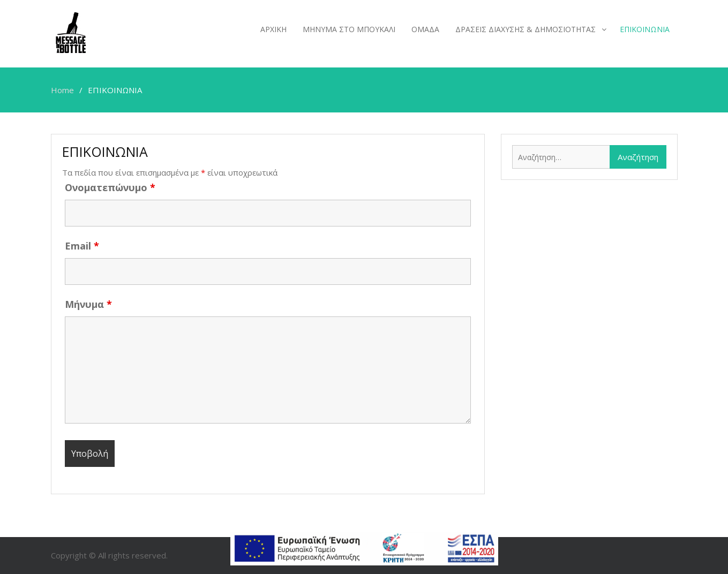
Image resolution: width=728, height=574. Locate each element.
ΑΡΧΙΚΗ (273, 29)
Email (82, 246)
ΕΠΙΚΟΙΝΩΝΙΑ (645, 29)
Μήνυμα (88, 304)
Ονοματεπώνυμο (110, 187)
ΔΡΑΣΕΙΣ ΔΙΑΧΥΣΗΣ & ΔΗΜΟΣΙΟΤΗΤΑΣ (526, 29)
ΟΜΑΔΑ (425, 29)
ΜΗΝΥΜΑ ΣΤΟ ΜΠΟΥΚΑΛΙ (349, 29)
